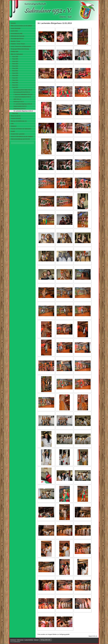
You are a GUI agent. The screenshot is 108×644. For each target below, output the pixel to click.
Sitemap (36, 640)
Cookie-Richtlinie (29, 640)
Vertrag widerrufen (45, 640)
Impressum (13, 640)
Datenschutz (20, 640)
